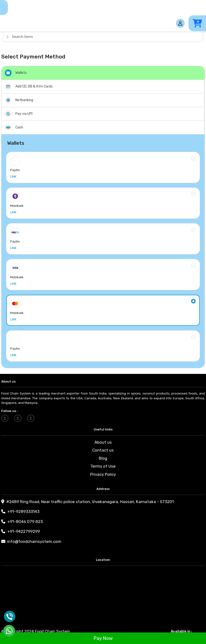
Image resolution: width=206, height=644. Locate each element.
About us (103, 442)
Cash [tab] (14, 128)
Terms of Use (103, 466)
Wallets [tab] (16, 73)
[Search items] (107, 37)
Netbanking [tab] (19, 100)
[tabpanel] (103, 251)
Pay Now (103, 638)
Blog (103, 458)
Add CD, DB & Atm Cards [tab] (29, 87)
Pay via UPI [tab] (19, 114)
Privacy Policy (103, 474)
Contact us (103, 450)
